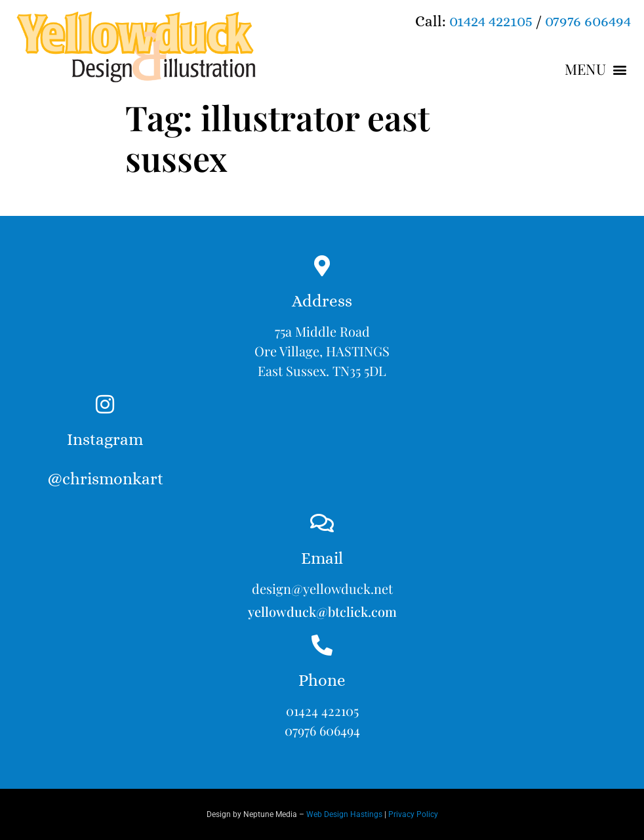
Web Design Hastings (344, 814)
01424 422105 (491, 21)
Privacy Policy (413, 814)
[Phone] (322, 645)
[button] (596, 70)
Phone (322, 680)
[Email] (322, 523)
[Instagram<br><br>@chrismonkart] (105, 404)
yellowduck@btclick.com (322, 611)
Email (322, 558)
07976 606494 (588, 21)
